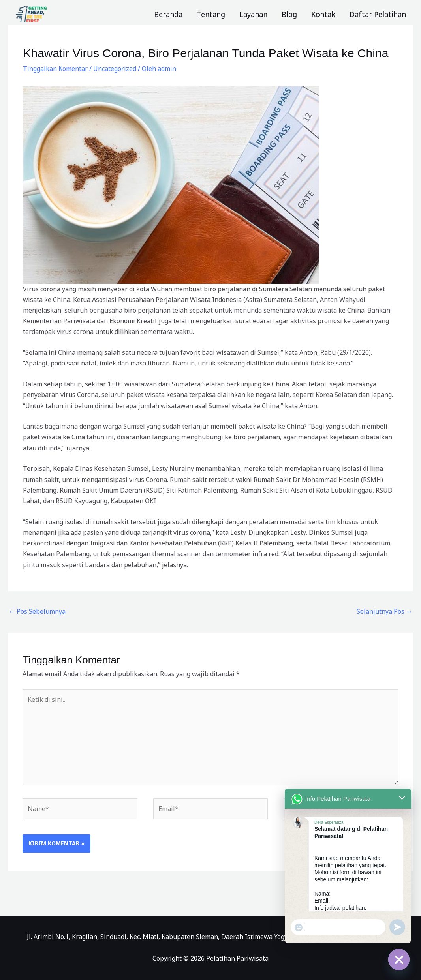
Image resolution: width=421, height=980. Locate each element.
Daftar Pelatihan (378, 14)
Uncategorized (115, 69)
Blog (289, 14)
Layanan (253, 14)
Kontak (323, 14)
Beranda (168, 14)
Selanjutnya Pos (384, 611)
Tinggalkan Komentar (55, 69)
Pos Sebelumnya (37, 611)
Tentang (211, 14)
